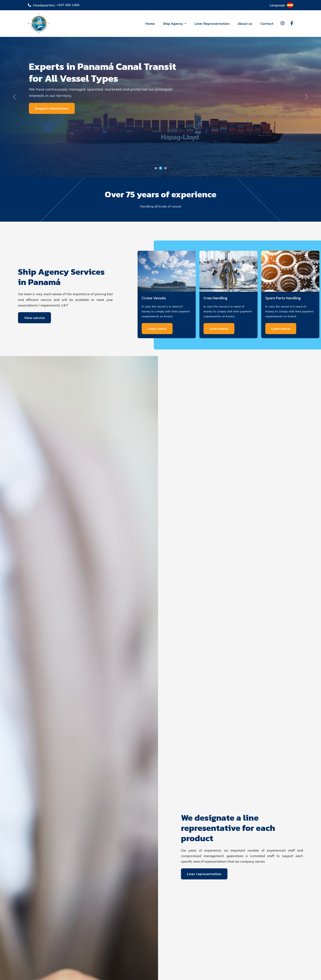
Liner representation (204, 874)
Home (150, 24)
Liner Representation (212, 24)
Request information (52, 108)
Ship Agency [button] (173, 24)
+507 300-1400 (69, 5)
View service (34, 318)
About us (245, 24)
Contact (267, 24)
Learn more (157, 329)
